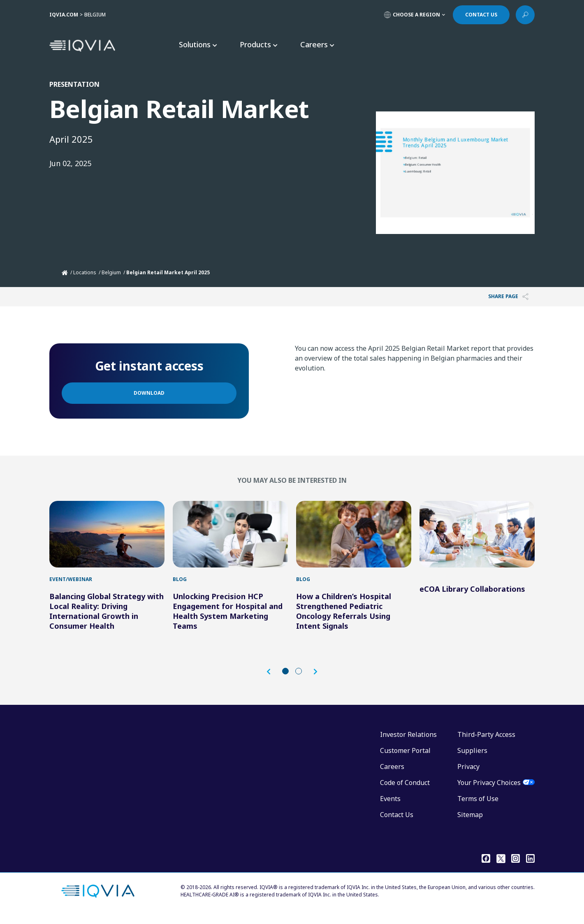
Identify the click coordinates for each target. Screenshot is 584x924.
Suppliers (472, 759)
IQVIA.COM (64, 15)
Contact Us (397, 823)
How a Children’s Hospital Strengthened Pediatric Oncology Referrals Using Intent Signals (344, 619)
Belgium (111, 272)
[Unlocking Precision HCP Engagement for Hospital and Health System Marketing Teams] (230, 538)
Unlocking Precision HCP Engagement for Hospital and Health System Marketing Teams (228, 619)
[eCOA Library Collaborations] (477, 538)
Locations (85, 272)
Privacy (468, 775)
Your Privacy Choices (489, 791)
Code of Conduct (405, 791)
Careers (392, 775)
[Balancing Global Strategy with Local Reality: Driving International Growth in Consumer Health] (107, 538)
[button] (273, 680)
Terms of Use (478, 807)
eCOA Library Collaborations (472, 597)
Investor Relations (408, 743)
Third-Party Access (486, 743)
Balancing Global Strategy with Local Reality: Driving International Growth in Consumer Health (107, 619)
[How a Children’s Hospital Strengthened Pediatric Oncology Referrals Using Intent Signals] (354, 538)
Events (390, 807)
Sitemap (470, 823)
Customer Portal (405, 759)
